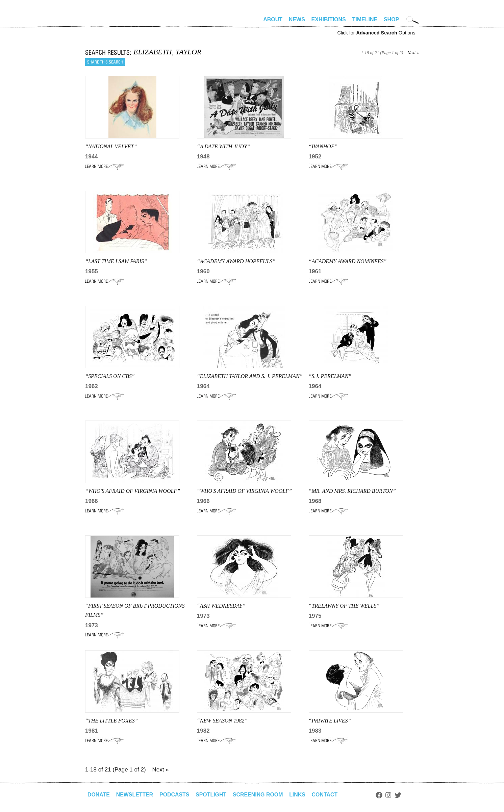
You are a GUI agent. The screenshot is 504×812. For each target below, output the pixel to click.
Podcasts (175, 795)
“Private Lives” (330, 721)
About (273, 19)
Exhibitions (329, 19)
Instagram (390, 795)
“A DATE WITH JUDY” (223, 146)
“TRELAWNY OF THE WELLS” (344, 606)
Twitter (399, 795)
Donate (99, 795)
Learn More (105, 167)
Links (298, 795)
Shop (391, 19)
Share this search (105, 62)
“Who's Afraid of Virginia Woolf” (133, 491)
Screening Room (259, 795)
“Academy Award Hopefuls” (236, 261)
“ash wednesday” (221, 606)
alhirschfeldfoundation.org (105, 22)
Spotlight (212, 795)
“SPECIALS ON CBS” (110, 376)
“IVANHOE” (323, 146)
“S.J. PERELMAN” (330, 376)
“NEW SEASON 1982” (222, 721)
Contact (326, 795)
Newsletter (135, 795)
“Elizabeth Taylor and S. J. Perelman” (250, 376)
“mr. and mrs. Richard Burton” (352, 491)
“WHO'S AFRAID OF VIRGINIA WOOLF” (244, 491)
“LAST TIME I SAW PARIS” (116, 261)
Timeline (365, 19)
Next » (413, 53)
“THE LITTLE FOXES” (111, 721)
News (297, 19)
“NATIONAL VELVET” (111, 146)
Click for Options (376, 33)
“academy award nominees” (348, 261)
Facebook (380, 795)
